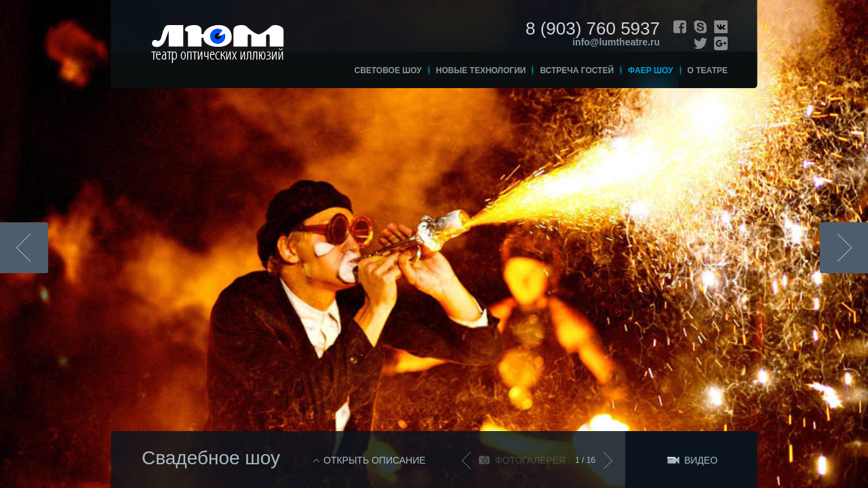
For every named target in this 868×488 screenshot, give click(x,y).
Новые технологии (481, 70)
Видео (701, 460)
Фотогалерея (530, 460)
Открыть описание (375, 460)
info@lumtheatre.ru (616, 42)
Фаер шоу (651, 70)
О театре (708, 70)
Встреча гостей (577, 70)
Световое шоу (388, 70)
